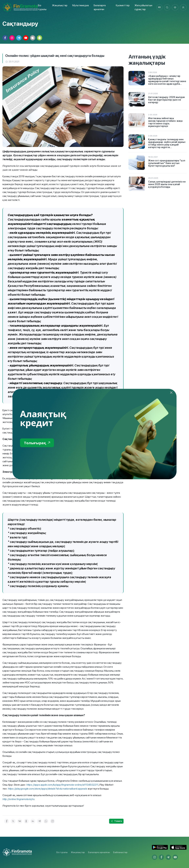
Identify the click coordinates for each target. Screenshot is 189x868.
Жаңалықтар (59, 5)
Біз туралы (62, 852)
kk (159, 7)
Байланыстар (120, 852)
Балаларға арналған (99, 852)
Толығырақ (38, 443)
